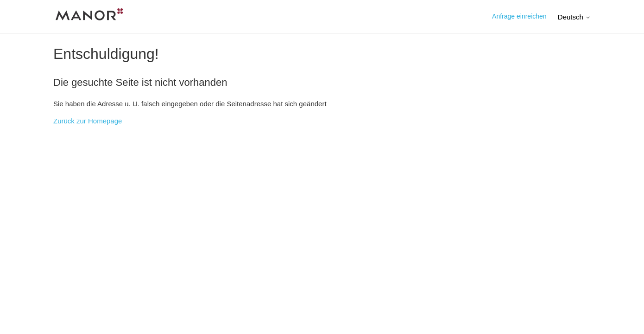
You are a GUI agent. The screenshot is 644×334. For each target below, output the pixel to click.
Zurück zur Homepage (88, 121)
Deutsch (574, 17)
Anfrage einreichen (519, 16)
